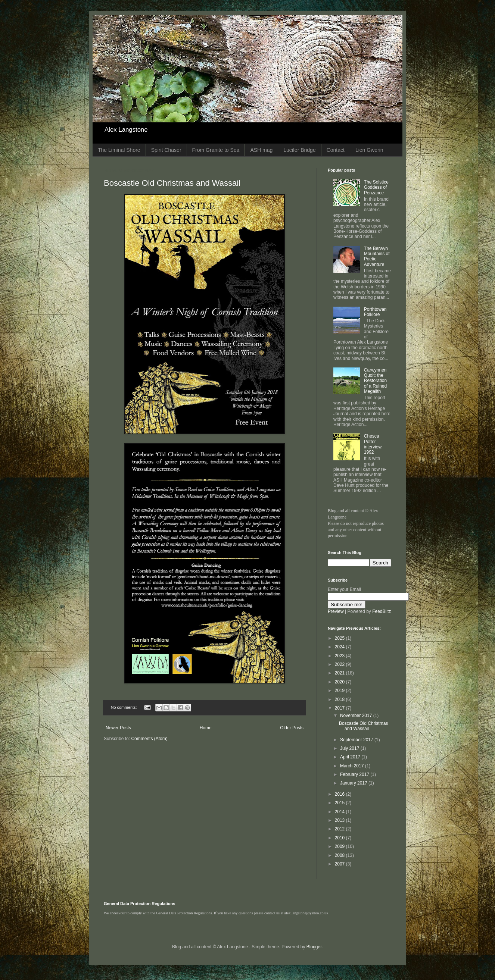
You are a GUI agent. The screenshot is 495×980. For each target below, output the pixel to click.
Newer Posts (118, 728)
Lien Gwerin (369, 150)
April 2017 (351, 757)
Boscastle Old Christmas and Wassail (172, 183)
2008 (340, 855)
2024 (340, 647)
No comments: (124, 707)
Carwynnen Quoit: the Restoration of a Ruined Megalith (375, 381)
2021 (340, 673)
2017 (340, 708)
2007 (340, 864)
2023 (340, 656)
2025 (340, 638)
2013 (340, 820)
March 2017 (353, 766)
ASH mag (261, 150)
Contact (336, 150)
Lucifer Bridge (299, 150)
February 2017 (355, 774)
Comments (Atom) (149, 739)
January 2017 (354, 783)
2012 (340, 829)
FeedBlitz (382, 611)
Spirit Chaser (166, 150)
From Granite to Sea (216, 150)
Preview (336, 611)
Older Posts (292, 728)
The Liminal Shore (119, 150)
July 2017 (350, 748)
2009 (340, 846)
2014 (340, 812)
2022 (340, 664)
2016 (340, 794)
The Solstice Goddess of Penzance (376, 187)
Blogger (314, 947)
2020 (340, 682)
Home (206, 728)
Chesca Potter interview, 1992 (373, 444)
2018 (340, 699)
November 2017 (357, 716)
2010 (340, 838)
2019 (340, 691)
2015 (340, 803)
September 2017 (357, 740)
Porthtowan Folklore (375, 312)
